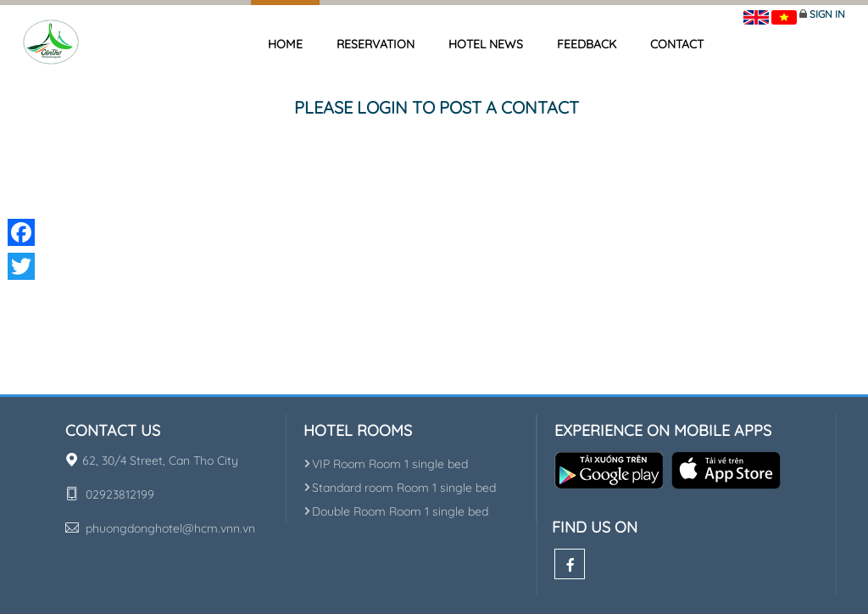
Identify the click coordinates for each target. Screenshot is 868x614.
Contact (677, 44)
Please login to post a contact (437, 107)
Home (285, 44)
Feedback (587, 44)
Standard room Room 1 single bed (400, 488)
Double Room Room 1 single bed (396, 511)
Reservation (376, 44)
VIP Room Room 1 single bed (386, 464)
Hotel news (486, 44)
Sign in (827, 14)
